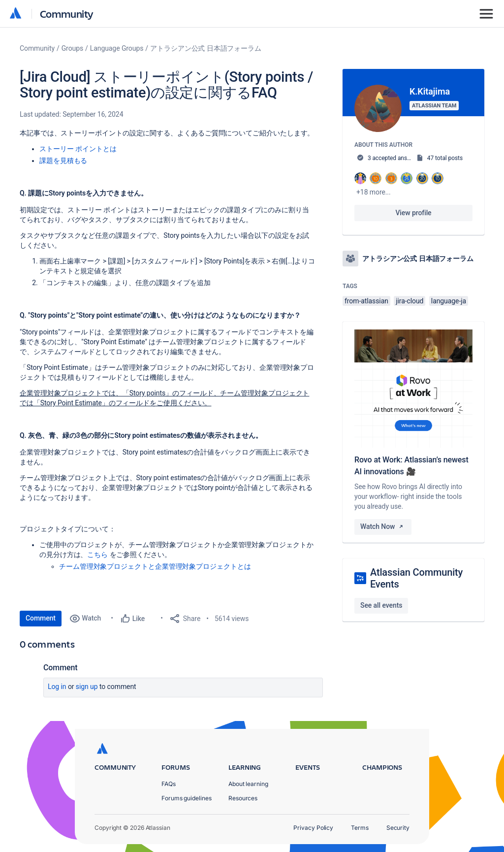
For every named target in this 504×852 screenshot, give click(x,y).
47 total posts (445, 158)
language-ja (449, 301)
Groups (72, 48)
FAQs (169, 784)
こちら (97, 555)
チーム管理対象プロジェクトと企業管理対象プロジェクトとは (155, 566)
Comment (41, 618)
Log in (57, 687)
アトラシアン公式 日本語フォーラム (206, 48)
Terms (360, 828)
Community (67, 14)
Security (398, 828)
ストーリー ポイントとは (78, 149)
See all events (381, 605)
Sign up (87, 687)
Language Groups (117, 48)
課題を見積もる (63, 161)
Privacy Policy (313, 828)
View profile (413, 213)
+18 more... (374, 192)
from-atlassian (366, 301)
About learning (248, 784)
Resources (243, 798)
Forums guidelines (187, 798)
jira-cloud (409, 301)
